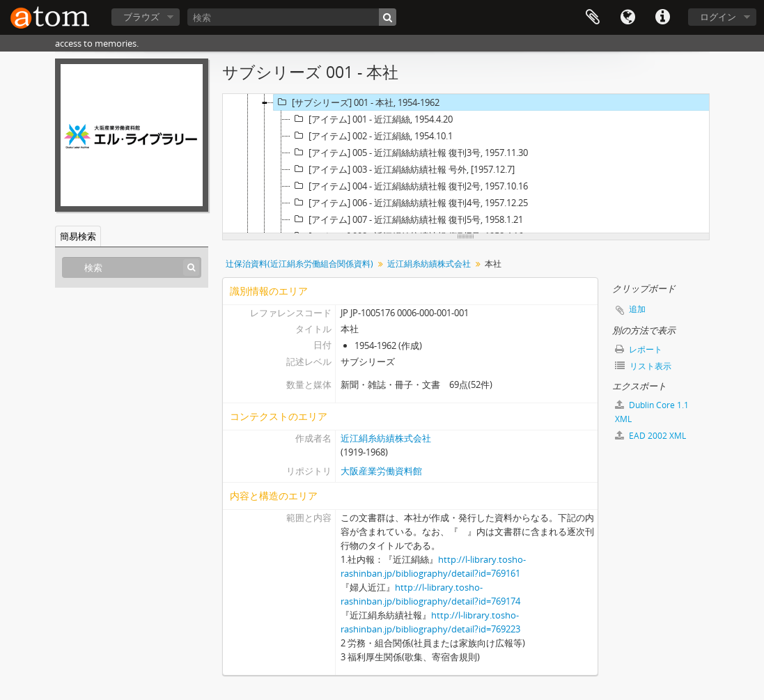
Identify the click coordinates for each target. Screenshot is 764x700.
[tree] (466, 164)
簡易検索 (78, 236)
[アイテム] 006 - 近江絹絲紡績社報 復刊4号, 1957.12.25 (409, 203)
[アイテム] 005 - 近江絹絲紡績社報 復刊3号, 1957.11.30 (409, 153)
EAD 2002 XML (650, 436)
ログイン (718, 17)
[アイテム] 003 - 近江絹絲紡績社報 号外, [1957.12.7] (403, 169)
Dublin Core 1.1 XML (652, 412)
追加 (637, 309)
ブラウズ (141, 17)
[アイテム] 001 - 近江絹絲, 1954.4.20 (372, 119)
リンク (662, 17)
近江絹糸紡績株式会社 (429, 264)
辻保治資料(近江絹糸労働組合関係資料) (299, 264)
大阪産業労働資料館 (381, 471)
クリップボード (593, 17)
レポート (639, 349)
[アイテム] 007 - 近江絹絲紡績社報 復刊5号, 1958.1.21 (407, 219)
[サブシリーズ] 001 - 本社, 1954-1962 (357, 102)
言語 (627, 17)
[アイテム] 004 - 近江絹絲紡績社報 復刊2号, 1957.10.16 (409, 186)
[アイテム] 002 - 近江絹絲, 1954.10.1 (372, 136)
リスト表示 (643, 366)
